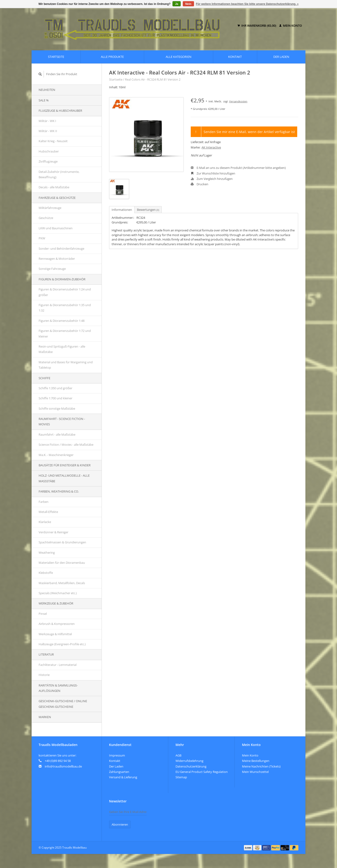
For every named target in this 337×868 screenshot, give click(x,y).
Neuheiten (47, 90)
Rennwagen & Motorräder (57, 259)
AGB (178, 755)
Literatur (46, 654)
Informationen (122, 210)
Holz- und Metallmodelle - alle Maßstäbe (64, 478)
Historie (44, 675)
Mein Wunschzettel (255, 772)
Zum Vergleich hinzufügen (212, 179)
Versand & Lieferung (123, 777)
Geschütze (46, 218)
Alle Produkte (112, 57)
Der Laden (281, 57)
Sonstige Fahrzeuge (52, 269)
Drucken (200, 184)
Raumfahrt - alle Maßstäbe (57, 434)
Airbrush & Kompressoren (57, 624)
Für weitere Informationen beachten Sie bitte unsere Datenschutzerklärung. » (247, 4)
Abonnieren (120, 824)
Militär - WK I (47, 121)
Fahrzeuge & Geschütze (57, 198)
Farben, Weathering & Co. (59, 491)
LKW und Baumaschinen (56, 228)
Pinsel (43, 614)
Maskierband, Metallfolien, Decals (62, 583)
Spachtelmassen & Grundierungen (62, 542)
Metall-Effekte (48, 512)
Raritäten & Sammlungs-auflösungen (58, 688)
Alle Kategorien (179, 57)
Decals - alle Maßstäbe (54, 187)
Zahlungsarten (119, 772)
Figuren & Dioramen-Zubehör (62, 279)
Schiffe (44, 378)
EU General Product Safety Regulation (202, 772)
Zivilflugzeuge (48, 161)
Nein (188, 4)
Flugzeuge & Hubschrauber (60, 111)
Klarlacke (45, 522)
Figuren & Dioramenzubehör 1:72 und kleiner (65, 333)
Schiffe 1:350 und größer (55, 388)
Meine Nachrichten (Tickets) (261, 766)
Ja (177, 4)
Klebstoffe (46, 573)
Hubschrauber (49, 151)
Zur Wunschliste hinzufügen (213, 173)
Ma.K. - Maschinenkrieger (56, 455)
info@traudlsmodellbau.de (63, 766)
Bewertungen (148, 210)
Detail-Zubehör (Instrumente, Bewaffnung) (59, 174)
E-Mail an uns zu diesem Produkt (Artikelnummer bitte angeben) (238, 168)
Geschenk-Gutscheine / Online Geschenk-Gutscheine (63, 704)
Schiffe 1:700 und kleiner (55, 398)
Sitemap (181, 777)
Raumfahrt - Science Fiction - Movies (62, 421)
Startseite (56, 57)
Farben (44, 502)
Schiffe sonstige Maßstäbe (57, 408)
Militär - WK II (48, 131)
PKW (42, 238)
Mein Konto (291, 26)
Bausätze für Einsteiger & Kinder (65, 465)
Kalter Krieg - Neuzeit (53, 141)
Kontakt (235, 57)
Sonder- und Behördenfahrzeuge (61, 249)
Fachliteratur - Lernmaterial (58, 665)
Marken (45, 717)
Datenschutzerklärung (191, 766)
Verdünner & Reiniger (53, 532)
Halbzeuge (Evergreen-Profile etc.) (62, 644)
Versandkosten (238, 101)
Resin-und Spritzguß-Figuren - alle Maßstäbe (62, 349)
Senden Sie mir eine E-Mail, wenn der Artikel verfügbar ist (249, 132)
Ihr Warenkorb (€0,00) (257, 26)
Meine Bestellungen (256, 761)
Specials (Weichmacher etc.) (58, 593)
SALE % (44, 100)
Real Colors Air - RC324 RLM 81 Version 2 (153, 79)
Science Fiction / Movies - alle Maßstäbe (66, 445)
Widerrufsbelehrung (189, 761)
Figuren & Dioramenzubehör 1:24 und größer (65, 292)
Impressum (117, 755)
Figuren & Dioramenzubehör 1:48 (62, 321)
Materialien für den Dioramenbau (62, 563)
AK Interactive (211, 147)
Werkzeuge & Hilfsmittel (55, 634)
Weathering (47, 553)
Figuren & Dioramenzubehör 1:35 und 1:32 (65, 308)
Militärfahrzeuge (50, 208)
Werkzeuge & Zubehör (56, 603)
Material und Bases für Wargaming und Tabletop (66, 365)
